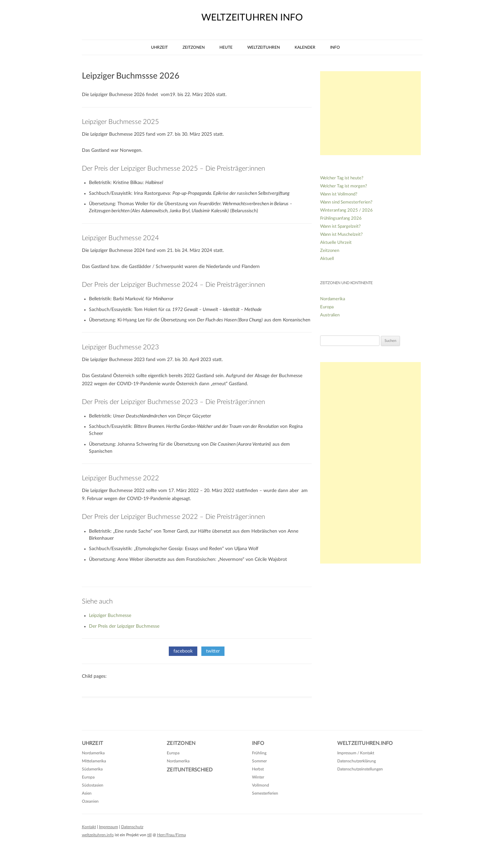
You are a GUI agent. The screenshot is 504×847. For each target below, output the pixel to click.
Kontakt (89, 827)
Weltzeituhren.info (365, 743)
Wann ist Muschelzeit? (341, 235)
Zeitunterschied (190, 770)
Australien (330, 315)
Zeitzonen (194, 47)
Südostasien (93, 785)
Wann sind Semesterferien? (346, 202)
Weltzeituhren (264, 47)
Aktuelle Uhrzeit (336, 243)
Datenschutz (132, 827)
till (149, 835)
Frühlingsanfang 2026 (341, 218)
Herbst (258, 769)
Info (335, 47)
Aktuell (327, 259)
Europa (327, 307)
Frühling (259, 753)
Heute (226, 47)
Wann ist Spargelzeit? (340, 227)
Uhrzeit (159, 47)
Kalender (305, 47)
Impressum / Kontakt (356, 753)
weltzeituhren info (252, 17)
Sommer (259, 761)
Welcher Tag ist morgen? (344, 186)
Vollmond (261, 785)
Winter (258, 777)
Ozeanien (90, 801)
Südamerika (92, 769)
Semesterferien (265, 793)
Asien (87, 793)
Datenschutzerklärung (357, 761)
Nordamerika (333, 299)
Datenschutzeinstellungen (360, 769)
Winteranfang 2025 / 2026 (346, 210)
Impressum (109, 827)
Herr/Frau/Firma (171, 835)
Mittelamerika (94, 761)
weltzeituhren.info (98, 835)
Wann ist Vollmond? (339, 194)
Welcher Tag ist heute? (342, 178)
